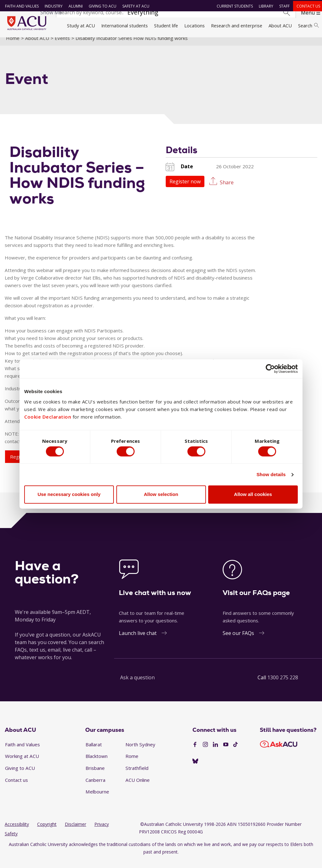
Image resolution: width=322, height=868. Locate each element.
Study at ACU (81, 25)
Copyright (47, 831)
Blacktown (97, 763)
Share (227, 189)
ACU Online (138, 787)
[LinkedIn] (215, 752)
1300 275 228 (283, 684)
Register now (185, 188)
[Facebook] (195, 752)
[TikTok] (236, 752)
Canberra (95, 787)
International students (125, 25)
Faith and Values (20, 6)
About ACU (280, 25)
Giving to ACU (101, 6)
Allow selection (161, 495)
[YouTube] (226, 752)
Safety (11, 841)
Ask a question (137, 684)
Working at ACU (22, 763)
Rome (132, 763)
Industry (52, 6)
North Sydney (140, 751)
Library (264, 6)
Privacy (102, 831)
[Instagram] (205, 752)
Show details (271, 476)
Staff (283, 6)
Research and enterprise (237, 25)
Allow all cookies (253, 495)
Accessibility (17, 831)
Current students (233, 6)
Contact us (307, 6)
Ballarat (94, 751)
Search (308, 25)
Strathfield (137, 775)
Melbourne (97, 799)
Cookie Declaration (48, 415)
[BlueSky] (195, 768)
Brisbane (95, 775)
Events (62, 45)
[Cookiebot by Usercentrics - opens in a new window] (270, 368)
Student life (166, 25)
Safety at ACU (134, 6)
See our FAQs (238, 640)
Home (13, 45)
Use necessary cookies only (69, 495)
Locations (194, 25)
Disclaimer (75, 831)
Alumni (74, 6)
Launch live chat (138, 640)
